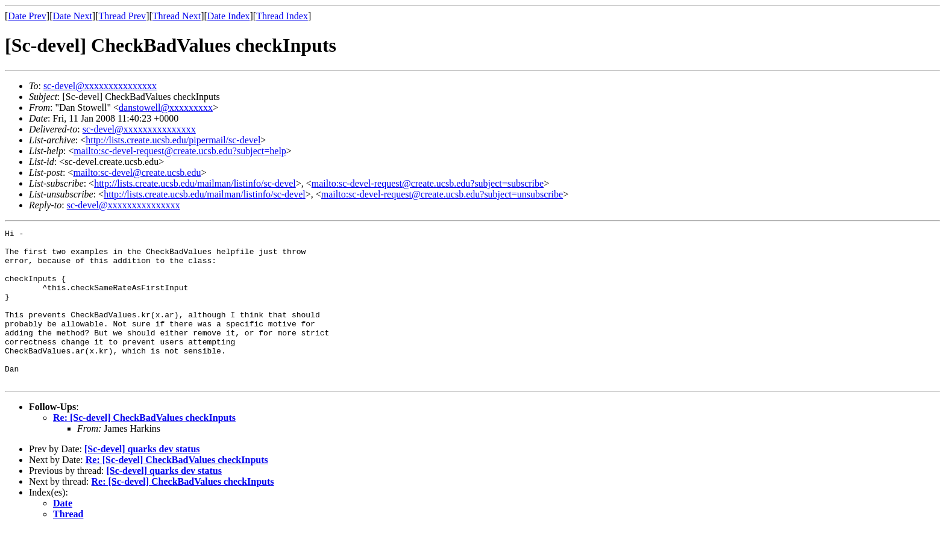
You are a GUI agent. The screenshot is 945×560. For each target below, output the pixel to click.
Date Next (73, 16)
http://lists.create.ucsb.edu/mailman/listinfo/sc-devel (195, 183)
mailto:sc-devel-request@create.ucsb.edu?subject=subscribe (428, 183)
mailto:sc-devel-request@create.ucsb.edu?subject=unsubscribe (442, 194)
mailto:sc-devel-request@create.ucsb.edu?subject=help (180, 151)
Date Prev (27, 16)
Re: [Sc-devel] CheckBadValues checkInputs (144, 448)
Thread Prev (122, 16)
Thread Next (177, 16)
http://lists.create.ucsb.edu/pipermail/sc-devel (173, 140)
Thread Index (282, 16)
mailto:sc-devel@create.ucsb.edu (137, 173)
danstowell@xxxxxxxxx (166, 107)
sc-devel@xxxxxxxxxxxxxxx (100, 86)
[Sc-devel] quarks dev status (142, 480)
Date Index (229, 16)
